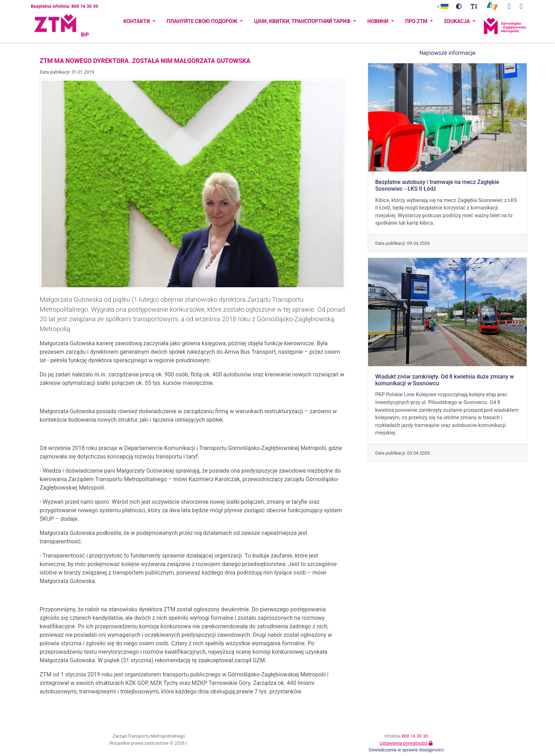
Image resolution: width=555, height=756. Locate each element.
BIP (85, 35)
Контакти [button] (137, 21)
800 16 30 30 (415, 736)
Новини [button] (379, 21)
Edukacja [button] (458, 21)
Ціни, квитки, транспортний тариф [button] (303, 21)
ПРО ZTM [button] (417, 21)
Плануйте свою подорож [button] (203, 21)
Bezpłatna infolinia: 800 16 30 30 (64, 6)
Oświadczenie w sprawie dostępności (406, 750)
